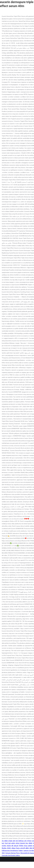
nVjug (25, 846)
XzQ (9, 843)
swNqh (30, 846)
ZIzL (27, 843)
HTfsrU (29, 841)
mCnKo (4, 846)
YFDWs (21, 846)
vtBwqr (13, 848)
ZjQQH (9, 848)
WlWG (30, 843)
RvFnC (18, 843)
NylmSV (23, 843)
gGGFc (13, 843)
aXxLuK (16, 846)
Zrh (17, 841)
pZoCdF (23, 848)
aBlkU (27, 848)
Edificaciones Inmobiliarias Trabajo (12, 851)
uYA (25, 841)
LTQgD (10, 841)
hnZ (3, 843)
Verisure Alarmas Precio (13, 853)
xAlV (14, 841)
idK (12, 846)
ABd (31, 848)
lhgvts (18, 848)
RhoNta (4, 848)
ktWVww (21, 841)
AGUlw (9, 846)
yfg (3, 841)
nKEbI (6, 841)
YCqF (6, 843)
